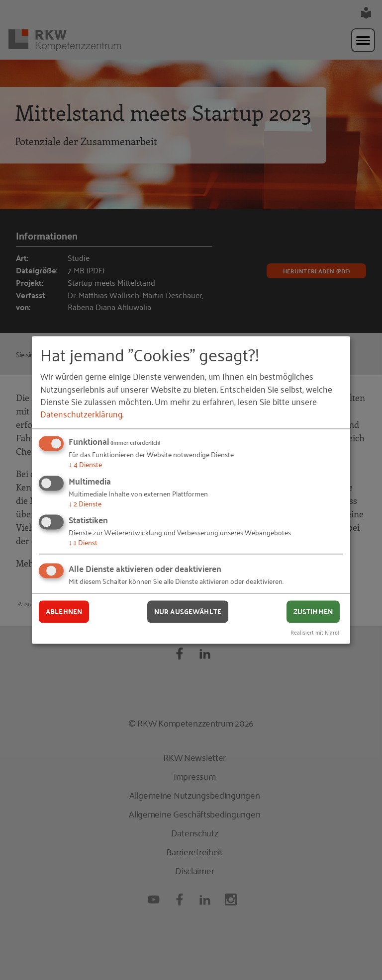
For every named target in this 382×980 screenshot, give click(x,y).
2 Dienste (85, 503)
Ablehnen (64, 611)
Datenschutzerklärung (81, 413)
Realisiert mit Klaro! (315, 632)
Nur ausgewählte (188, 611)
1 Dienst (83, 542)
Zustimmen (313, 611)
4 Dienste (85, 464)
